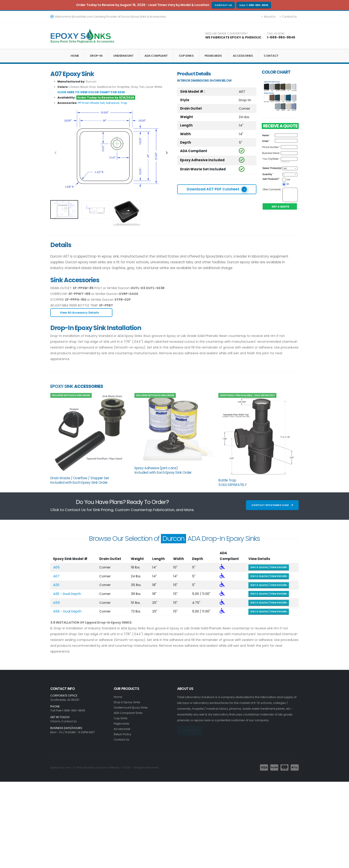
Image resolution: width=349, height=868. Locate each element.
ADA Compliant (156, 56)
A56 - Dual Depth (67, 611)
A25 (56, 585)
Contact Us (223, 5)
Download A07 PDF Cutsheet (217, 189)
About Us (268, 17)
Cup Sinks (186, 56)
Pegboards (213, 56)
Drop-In (96, 56)
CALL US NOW (276, 34)
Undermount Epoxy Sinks (131, 708)
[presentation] (56, 153)
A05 (56, 567)
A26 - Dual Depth (67, 594)
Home (75, 56)
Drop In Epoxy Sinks (127, 702)
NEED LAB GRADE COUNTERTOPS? (226, 34)
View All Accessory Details (81, 313)
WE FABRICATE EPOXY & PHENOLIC (233, 37)
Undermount (123, 56)
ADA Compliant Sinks (128, 713)
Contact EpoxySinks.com (272, 505)
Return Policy (123, 734)
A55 (57, 603)
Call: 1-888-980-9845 (254, 5)
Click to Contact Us (64, 721)
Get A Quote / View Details (269, 567)
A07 (56, 576)
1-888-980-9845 (281, 37)
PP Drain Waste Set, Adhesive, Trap (103, 103)
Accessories (243, 56)
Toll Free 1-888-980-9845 (68, 710)
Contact (271, 56)
